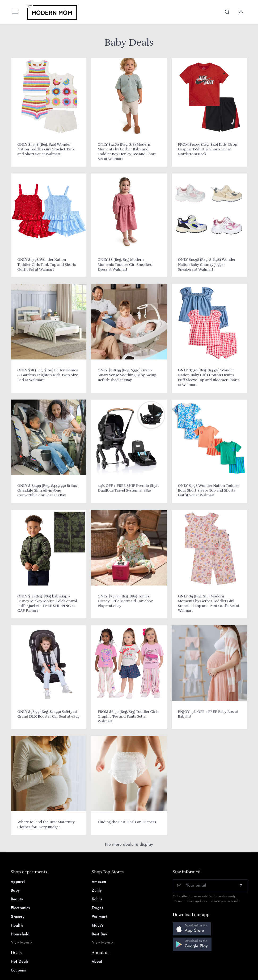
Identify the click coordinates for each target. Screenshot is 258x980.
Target (97, 908)
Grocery (18, 917)
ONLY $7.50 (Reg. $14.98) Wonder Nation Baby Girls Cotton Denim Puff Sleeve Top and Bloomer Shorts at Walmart (209, 378)
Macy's (98, 926)
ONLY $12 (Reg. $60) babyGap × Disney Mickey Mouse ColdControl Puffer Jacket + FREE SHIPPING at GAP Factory (47, 604)
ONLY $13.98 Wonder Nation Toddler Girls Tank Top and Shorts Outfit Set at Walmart (46, 264)
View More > (22, 943)
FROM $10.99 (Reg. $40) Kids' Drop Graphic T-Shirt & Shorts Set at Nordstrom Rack (208, 149)
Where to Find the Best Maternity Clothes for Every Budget (46, 824)
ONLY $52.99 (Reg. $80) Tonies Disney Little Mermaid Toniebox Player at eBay (125, 601)
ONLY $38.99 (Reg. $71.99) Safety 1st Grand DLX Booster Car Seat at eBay (48, 714)
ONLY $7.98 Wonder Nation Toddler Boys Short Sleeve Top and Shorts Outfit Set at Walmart (209, 490)
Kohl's (97, 899)
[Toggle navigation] (15, 12)
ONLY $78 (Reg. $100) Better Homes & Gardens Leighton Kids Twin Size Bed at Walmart (48, 375)
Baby (15, 891)
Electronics (20, 908)
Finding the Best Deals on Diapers (127, 822)
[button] (192, 929)
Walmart (99, 917)
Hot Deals (20, 962)
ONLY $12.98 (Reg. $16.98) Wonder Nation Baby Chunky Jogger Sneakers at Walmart (207, 264)
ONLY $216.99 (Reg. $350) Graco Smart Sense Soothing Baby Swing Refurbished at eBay (127, 375)
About (97, 962)
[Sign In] (241, 12)
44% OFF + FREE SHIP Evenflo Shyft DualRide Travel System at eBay (128, 488)
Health (17, 926)
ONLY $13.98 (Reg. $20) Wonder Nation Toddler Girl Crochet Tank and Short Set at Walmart (46, 149)
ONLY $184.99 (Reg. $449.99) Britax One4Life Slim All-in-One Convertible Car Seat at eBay (47, 490)
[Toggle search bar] (227, 12)
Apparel (18, 882)
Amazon (99, 882)
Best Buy (99, 935)
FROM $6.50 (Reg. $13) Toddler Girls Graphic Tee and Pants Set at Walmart (128, 716)
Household (20, 935)
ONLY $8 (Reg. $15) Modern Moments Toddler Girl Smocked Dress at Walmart (125, 264)
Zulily (97, 891)
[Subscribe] (241, 886)
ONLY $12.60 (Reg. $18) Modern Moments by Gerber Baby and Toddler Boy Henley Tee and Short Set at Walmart (127, 152)
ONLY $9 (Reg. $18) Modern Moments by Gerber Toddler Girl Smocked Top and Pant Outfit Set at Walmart (209, 604)
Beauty (17, 899)
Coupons (18, 971)
